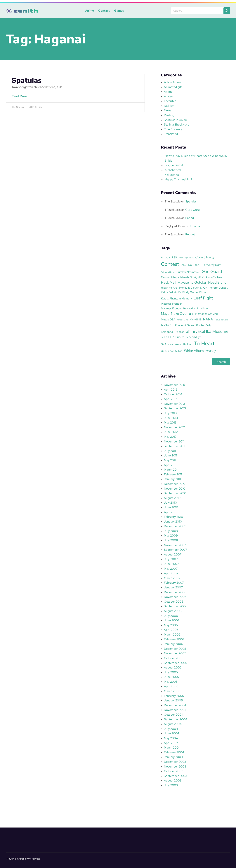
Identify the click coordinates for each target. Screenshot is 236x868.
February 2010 (173, 517)
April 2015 (171, 390)
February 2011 (173, 474)
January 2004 (173, 757)
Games (118, 11)
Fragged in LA (174, 165)
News (168, 110)
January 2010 (173, 522)
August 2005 (173, 667)
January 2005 (173, 700)
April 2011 (170, 465)
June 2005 (171, 677)
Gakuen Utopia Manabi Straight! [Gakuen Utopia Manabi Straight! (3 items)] (181, 277)
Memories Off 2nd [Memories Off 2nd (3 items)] (206, 314)
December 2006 (175, 592)
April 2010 (171, 512)
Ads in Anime (173, 82)
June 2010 (171, 507)
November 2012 (174, 427)
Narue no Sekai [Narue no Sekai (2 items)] (221, 320)
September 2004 (176, 719)
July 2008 (171, 540)
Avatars (169, 96)
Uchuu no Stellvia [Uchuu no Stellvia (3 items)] (172, 351)
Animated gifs (173, 87)
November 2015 (174, 385)
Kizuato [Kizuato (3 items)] (204, 292)
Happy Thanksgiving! (178, 179)
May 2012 (170, 437)
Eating (190, 218)
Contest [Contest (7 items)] (170, 264)
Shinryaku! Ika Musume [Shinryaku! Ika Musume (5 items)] (207, 331)
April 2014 (171, 399)
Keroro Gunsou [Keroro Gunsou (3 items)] (219, 288)
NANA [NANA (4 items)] (208, 319)
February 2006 (174, 639)
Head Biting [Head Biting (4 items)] (217, 282)
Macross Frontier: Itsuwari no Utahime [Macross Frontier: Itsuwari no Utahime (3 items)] (184, 308)
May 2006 (171, 625)
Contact (103, 11)
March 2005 (172, 691)
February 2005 (174, 696)
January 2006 (173, 644)
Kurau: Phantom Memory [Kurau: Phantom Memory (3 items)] (176, 298)
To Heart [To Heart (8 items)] (204, 343)
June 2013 (171, 418)
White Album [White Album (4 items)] (194, 351)
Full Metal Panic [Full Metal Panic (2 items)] (168, 272)
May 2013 (170, 422)
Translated (171, 134)
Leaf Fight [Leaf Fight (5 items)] (203, 298)
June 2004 (171, 733)
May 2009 (171, 536)
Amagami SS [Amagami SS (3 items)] (169, 257)
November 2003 (175, 766)
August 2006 (173, 611)
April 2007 (171, 573)
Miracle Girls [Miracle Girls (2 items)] (183, 320)
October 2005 (173, 658)
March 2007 (172, 578)
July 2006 (171, 616)
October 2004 (174, 715)
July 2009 (171, 531)
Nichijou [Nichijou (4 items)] (167, 325)
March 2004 (172, 748)
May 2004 (171, 738)
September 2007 (175, 550)
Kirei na (195, 226)
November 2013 (174, 404)
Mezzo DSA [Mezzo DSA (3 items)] (168, 319)
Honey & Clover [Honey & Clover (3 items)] (189, 288)
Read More (20, 98)
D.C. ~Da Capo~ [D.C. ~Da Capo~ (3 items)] (191, 265)
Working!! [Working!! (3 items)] (211, 351)
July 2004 (171, 729)
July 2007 (171, 559)
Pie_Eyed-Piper (175, 226)
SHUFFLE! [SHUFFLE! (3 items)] (167, 337)
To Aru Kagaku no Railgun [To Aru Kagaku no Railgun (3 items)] (177, 344)
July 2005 (171, 672)
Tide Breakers (173, 129)
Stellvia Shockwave (177, 125)
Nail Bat (169, 106)
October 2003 (173, 771)
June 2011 (170, 455)
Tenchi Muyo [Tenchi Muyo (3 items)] (194, 337)
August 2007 (173, 554)
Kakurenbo (172, 175)
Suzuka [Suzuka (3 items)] (180, 337)
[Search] (227, 11)
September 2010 (175, 493)
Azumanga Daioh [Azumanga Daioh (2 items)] (186, 258)
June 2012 (171, 432)
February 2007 (174, 583)
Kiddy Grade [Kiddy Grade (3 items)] (190, 292)
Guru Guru (192, 210)
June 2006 (171, 620)
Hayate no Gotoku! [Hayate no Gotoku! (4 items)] (192, 282)
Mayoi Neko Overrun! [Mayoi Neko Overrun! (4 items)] (177, 313)
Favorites (170, 101)
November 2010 (175, 489)
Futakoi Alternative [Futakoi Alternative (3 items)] (188, 272)
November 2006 (175, 597)
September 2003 (175, 776)
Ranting (169, 115)
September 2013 (175, 408)
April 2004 (171, 743)
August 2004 (173, 724)
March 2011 (171, 470)
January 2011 (172, 479)
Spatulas (27, 80)
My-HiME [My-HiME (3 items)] (196, 319)
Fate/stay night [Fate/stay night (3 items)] (212, 265)
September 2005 (175, 663)
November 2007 (175, 545)
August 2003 (173, 780)
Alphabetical (173, 170)
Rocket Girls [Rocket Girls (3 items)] (204, 325)
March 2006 (172, 635)
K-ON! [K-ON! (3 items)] (204, 288)
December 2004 (175, 705)
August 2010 (172, 498)
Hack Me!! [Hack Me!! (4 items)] (169, 282)
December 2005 (175, 649)
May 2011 (170, 460)
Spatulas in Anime (176, 120)
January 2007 (173, 587)
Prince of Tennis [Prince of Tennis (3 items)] (185, 325)
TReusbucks (173, 210)
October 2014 (173, 394)
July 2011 (170, 451)
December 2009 (175, 526)
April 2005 (171, 686)
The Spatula (173, 201)
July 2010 (170, 503)
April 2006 (171, 630)
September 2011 (175, 446)
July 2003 (171, 785)
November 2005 (175, 653)
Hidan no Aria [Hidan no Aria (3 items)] (169, 288)
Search (221, 362)
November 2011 (174, 441)
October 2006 (174, 602)
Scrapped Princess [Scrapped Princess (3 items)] (172, 332)
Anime (88, 11)
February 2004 (174, 752)
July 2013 (170, 413)
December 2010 (175, 484)
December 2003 (175, 762)
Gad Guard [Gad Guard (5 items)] (212, 271)
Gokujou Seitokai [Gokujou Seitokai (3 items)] (213, 277)
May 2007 (171, 569)
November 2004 (175, 710)
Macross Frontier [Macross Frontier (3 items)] (171, 304)
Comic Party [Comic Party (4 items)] (205, 257)
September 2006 (176, 606)
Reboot (190, 234)
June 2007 (171, 564)
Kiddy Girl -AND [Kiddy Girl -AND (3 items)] (171, 292)
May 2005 (171, 682)
